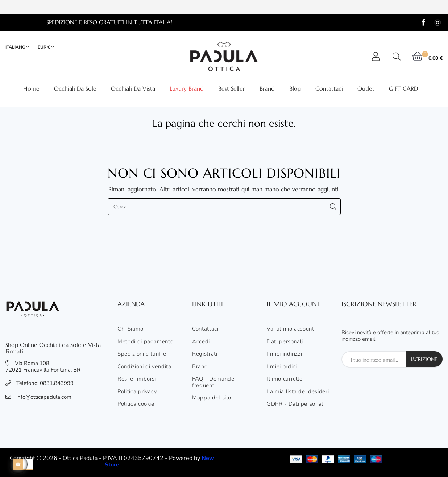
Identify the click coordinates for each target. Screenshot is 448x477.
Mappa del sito (212, 398)
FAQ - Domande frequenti (213, 382)
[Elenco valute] (46, 47)
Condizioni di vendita (144, 367)
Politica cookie (136, 404)
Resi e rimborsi (137, 379)
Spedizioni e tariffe (142, 354)
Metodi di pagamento (145, 342)
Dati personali (285, 342)
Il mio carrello (285, 379)
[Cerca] (224, 207)
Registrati (205, 354)
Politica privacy (137, 392)
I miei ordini (282, 367)
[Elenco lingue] (20, 47)
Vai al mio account (291, 329)
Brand (200, 367)
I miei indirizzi (284, 354)
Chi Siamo (130, 329)
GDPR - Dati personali (296, 404)
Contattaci (205, 329)
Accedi (201, 342)
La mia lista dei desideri (298, 392)
